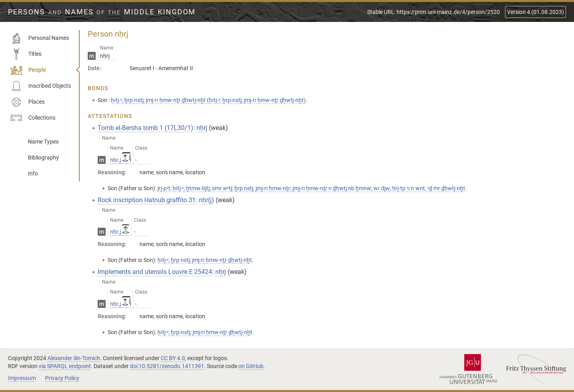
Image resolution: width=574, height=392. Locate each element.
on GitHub (251, 366)
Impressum (22, 378)
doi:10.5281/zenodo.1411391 (167, 366)
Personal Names (40, 38)
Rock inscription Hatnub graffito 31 (147, 200)
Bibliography (43, 158)
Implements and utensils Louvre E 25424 (155, 272)
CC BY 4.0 (173, 358)
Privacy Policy (62, 378)
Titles (26, 54)
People (28, 70)
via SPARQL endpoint (65, 366)
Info (33, 173)
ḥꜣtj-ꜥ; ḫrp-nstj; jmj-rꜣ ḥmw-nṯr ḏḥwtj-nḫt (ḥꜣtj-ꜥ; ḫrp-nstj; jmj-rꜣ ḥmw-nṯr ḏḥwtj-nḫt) (208, 100)
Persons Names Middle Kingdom (102, 12)
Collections (33, 118)
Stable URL (433, 12)
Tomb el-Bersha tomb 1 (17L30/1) (145, 128)
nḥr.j (120, 160)
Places (28, 102)
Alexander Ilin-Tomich (74, 358)
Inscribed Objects (41, 86)
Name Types (43, 142)
